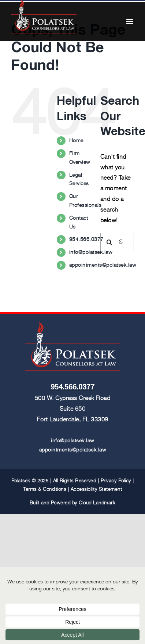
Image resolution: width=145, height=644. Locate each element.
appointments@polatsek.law (103, 265)
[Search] (109, 242)
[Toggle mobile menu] (130, 21)
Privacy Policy (116, 481)
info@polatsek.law (91, 252)
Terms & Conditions (44, 489)
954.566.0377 (86, 239)
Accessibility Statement (96, 489)
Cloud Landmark (97, 503)
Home (76, 140)
